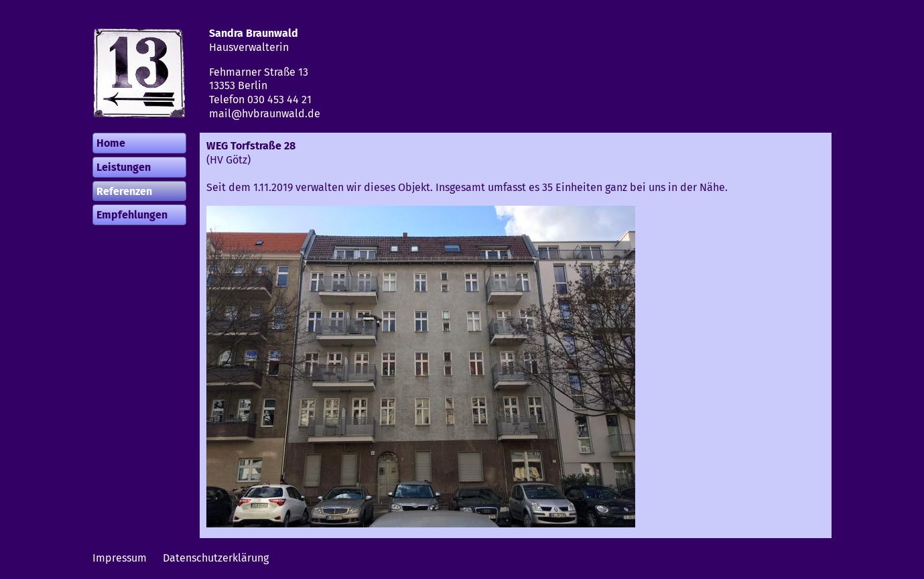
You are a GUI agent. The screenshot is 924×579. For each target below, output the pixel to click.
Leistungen (124, 167)
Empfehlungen (132, 215)
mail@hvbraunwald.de (265, 114)
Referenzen (124, 191)
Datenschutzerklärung (216, 558)
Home (111, 143)
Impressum (120, 558)
